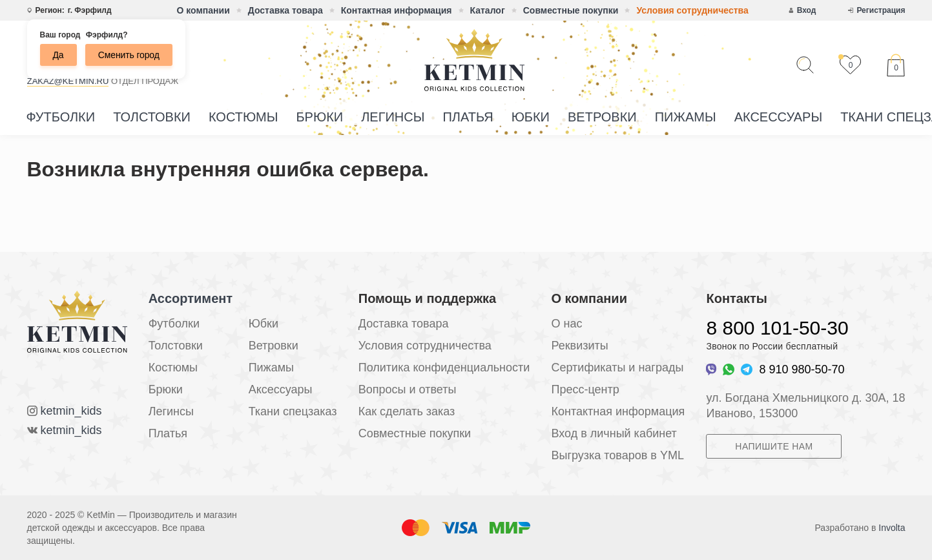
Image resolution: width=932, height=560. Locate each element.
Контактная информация (397, 10)
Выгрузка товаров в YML (617, 455)
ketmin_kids (71, 411)
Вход (807, 10)
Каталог (488, 10)
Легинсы (393, 117)
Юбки (531, 117)
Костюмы (243, 117)
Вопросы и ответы (408, 389)
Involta (892, 528)
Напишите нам (774, 446)
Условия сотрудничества (692, 10)
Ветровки (602, 117)
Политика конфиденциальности (444, 368)
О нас (566, 324)
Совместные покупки (571, 10)
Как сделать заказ (407, 411)
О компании (203, 10)
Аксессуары (779, 117)
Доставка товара (285, 10)
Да (58, 55)
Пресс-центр (585, 389)
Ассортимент (191, 298)
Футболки (61, 117)
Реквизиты (579, 346)
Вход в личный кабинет (614, 433)
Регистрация (881, 10)
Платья (468, 117)
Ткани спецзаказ (293, 411)
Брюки (319, 117)
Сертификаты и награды (617, 368)
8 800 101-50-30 (777, 328)
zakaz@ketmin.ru (68, 81)
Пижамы (686, 117)
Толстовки (152, 117)
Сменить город (129, 55)
